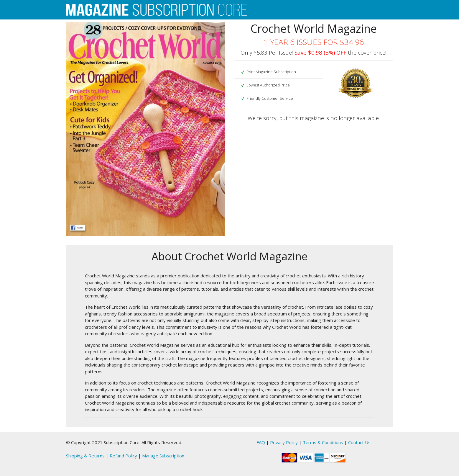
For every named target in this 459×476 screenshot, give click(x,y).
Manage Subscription (163, 456)
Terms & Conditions (323, 442)
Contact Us (359, 442)
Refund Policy (123, 456)
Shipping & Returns (85, 456)
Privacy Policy (284, 442)
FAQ (261, 442)
